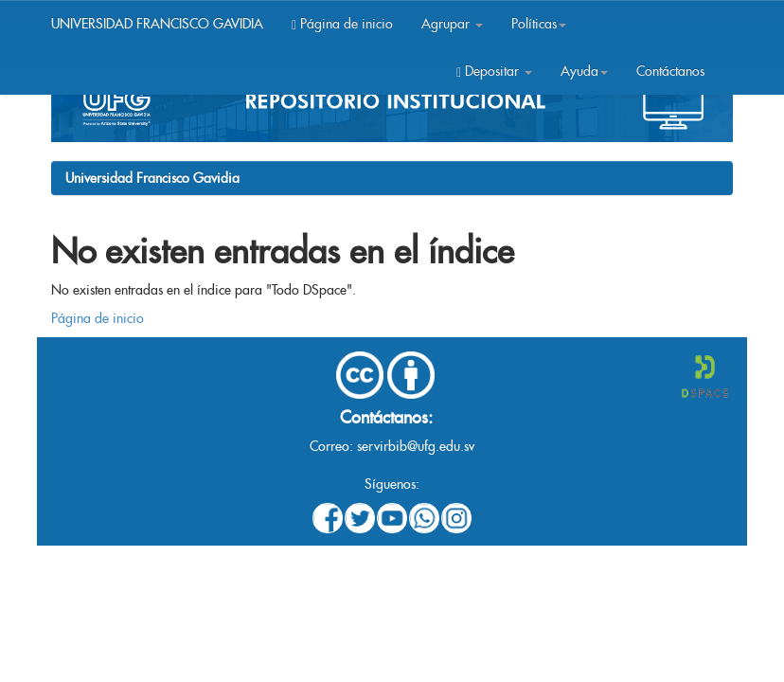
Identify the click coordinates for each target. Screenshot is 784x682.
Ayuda (584, 71)
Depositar (494, 71)
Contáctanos (670, 71)
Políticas (539, 24)
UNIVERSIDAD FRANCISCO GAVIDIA (157, 24)
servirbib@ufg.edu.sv (416, 446)
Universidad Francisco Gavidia (152, 178)
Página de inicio (342, 24)
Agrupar (452, 24)
